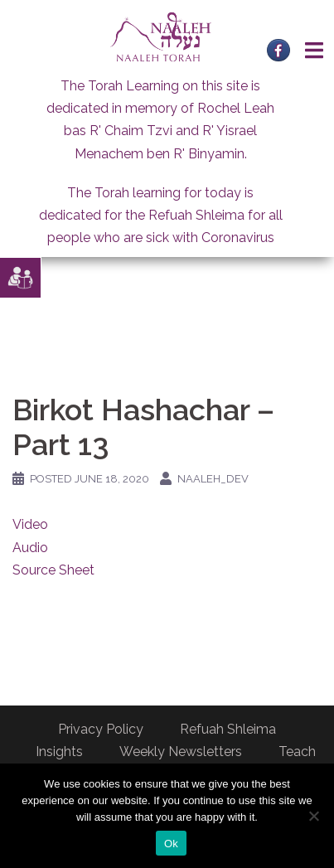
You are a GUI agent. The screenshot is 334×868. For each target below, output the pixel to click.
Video (30, 524)
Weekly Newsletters (181, 752)
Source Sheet (53, 570)
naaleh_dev (213, 479)
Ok (171, 844)
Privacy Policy (101, 729)
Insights (59, 752)
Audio (30, 548)
